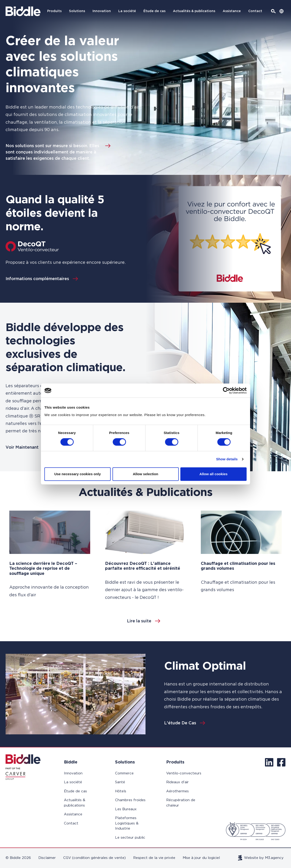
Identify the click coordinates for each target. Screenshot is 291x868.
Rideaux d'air (177, 782)
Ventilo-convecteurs (184, 773)
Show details (227, 459)
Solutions (77, 11)
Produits (54, 11)
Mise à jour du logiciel (201, 858)
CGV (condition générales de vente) (94, 858)
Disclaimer (47, 858)
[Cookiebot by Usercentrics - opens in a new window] (226, 390)
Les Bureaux (126, 809)
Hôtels (121, 791)
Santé (120, 782)
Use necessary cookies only (77, 474)
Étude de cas (154, 11)
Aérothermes (177, 791)
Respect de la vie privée (154, 858)
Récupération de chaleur (181, 803)
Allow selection (145, 474)
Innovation (102, 11)
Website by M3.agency (261, 858)
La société (127, 11)
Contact (255, 11)
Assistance (232, 11)
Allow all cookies (213, 474)
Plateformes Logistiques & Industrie (127, 823)
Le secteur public (130, 838)
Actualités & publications (194, 11)
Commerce (124, 773)
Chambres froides (130, 800)
